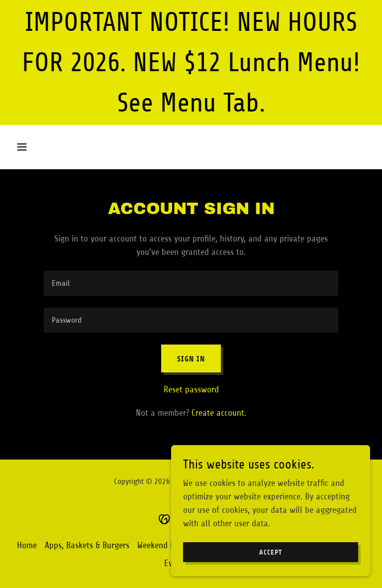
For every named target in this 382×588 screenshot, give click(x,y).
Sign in (191, 359)
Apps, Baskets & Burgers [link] (87, 545)
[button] (39, 147)
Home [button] (27, 545)
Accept (271, 573)
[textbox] (191, 283)
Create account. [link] (219, 413)
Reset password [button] (191, 389)
